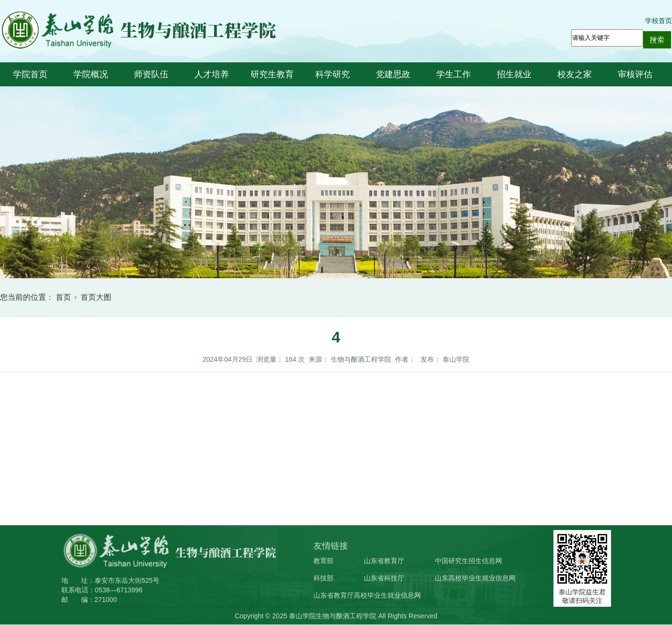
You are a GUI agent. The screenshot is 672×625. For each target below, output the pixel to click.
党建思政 (393, 74)
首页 (63, 297)
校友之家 (575, 74)
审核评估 (635, 74)
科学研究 (333, 74)
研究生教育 (272, 74)
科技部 (324, 578)
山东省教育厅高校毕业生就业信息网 (367, 595)
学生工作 (454, 74)
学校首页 (659, 21)
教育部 (324, 561)
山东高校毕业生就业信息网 (475, 578)
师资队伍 (151, 74)
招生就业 (514, 74)
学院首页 (30, 74)
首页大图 (96, 297)
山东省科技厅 (384, 578)
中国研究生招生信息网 (468, 561)
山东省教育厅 (384, 561)
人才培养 (212, 74)
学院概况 (91, 74)
